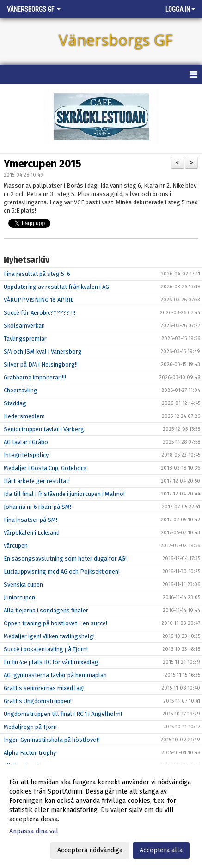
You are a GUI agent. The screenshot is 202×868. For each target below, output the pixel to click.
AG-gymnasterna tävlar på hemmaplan (55, 675)
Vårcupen (16, 546)
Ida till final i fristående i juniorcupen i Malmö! (64, 494)
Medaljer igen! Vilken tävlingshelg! (49, 636)
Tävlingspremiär (25, 339)
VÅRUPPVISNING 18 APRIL (39, 300)
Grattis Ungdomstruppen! (38, 701)
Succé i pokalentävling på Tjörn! (46, 649)
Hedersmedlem (24, 416)
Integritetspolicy (26, 455)
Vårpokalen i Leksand (32, 533)
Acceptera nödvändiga (90, 850)
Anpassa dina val (34, 831)
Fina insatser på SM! (31, 520)
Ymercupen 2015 (43, 164)
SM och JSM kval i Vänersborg (43, 351)
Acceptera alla (161, 850)
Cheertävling (21, 390)
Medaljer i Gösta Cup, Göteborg (45, 468)
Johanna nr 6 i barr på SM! (37, 507)
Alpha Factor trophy (30, 753)
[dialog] (101, 816)
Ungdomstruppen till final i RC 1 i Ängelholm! (63, 714)
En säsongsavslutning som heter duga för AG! (65, 559)
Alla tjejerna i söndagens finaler (46, 610)
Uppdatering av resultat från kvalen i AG (56, 287)
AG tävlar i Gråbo (26, 442)
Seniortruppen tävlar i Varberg (44, 429)
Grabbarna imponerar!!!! (35, 377)
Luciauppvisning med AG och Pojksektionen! (62, 572)
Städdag (15, 403)
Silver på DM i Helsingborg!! (41, 364)
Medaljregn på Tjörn (30, 727)
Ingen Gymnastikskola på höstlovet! (52, 740)
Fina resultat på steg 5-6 (37, 274)
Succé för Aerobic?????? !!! (40, 313)
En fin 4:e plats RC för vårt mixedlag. (52, 662)
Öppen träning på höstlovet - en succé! (55, 623)
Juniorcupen (19, 597)
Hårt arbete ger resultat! (37, 481)
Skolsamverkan (24, 326)
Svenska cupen (23, 584)
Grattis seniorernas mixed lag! (44, 688)
